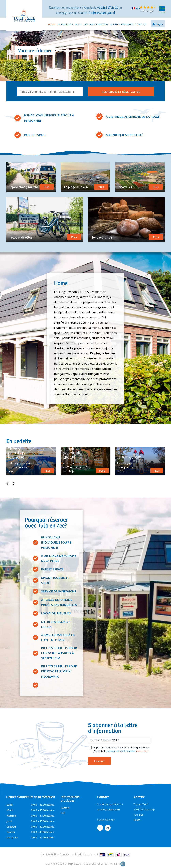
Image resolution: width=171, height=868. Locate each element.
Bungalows (65, 24)
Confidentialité (49, 854)
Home (52, 24)
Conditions (66, 854)
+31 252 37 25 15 (108, 7)
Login (159, 24)
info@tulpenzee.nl (103, 12)
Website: (117, 864)
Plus (47, 187)
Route (137, 820)
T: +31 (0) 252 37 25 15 (110, 804)
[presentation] (8, 483)
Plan (79, 24)
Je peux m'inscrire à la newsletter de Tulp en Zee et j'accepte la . (122, 749)
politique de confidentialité (121, 751)
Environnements (122, 24)
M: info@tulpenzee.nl (109, 810)
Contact (141, 24)
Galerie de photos (96, 24)
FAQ (63, 813)
